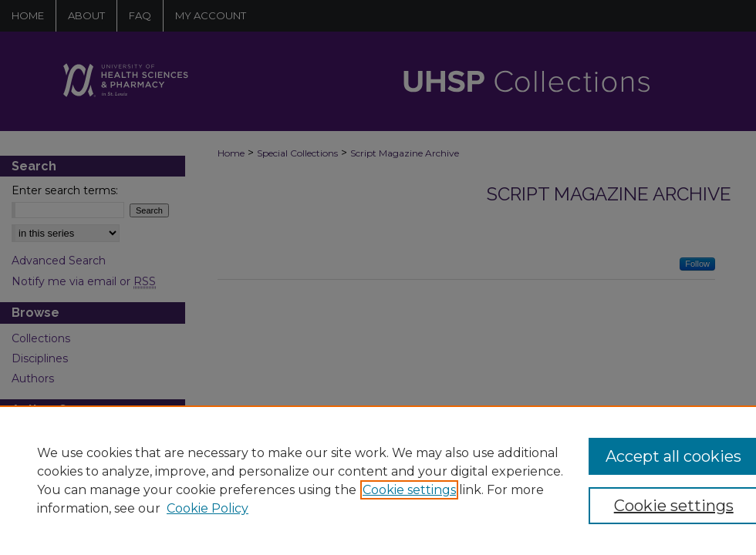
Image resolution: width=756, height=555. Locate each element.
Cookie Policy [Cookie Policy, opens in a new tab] (208, 508)
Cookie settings (409, 490)
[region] (378, 480)
